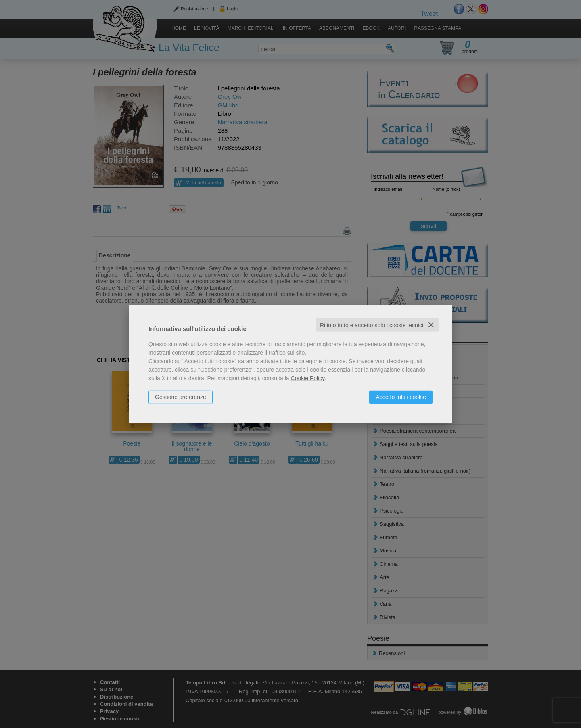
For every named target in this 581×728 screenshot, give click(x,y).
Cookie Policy (308, 378)
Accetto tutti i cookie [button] (401, 397)
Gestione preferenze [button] (181, 397)
